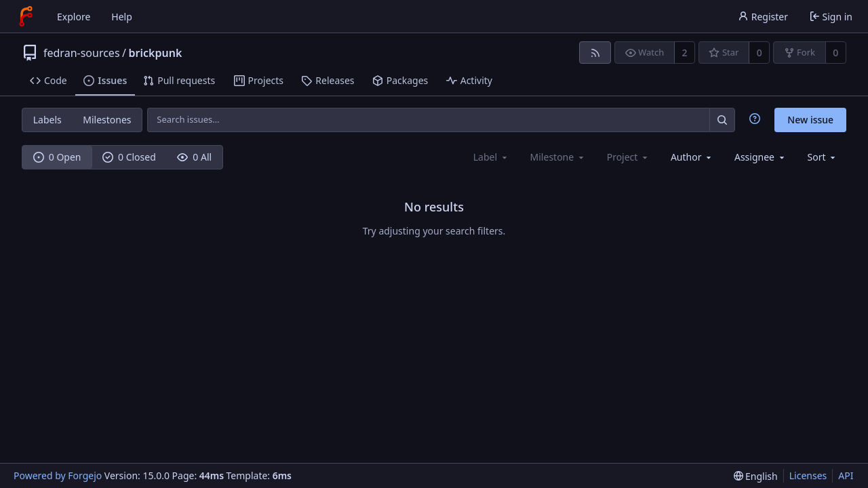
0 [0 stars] (759, 53)
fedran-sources (82, 53)
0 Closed (129, 157)
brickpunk (156, 53)
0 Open (57, 157)
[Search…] (722, 120)
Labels (47, 120)
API (846, 475)
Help (122, 17)
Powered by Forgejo (58, 475)
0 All (194, 157)
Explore (74, 17)
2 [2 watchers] (685, 53)
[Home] (26, 16)
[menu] (823, 157)
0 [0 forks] (835, 53)
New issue (810, 120)
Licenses (808, 475)
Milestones (107, 120)
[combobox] (692, 157)
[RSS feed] (595, 53)
